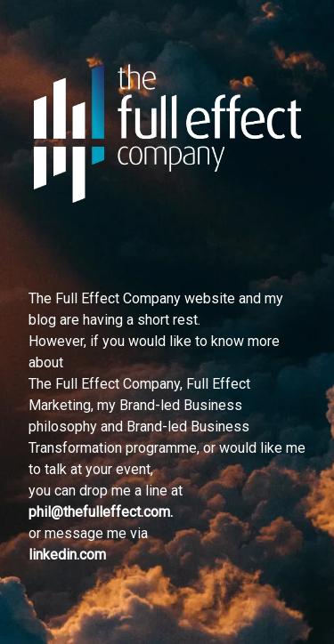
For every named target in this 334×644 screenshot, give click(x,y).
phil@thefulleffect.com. (101, 512)
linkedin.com (67, 555)
